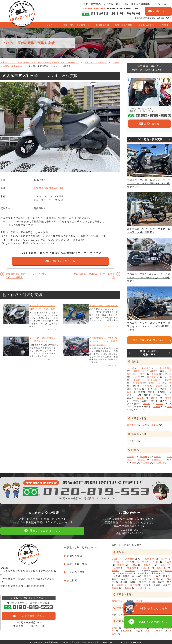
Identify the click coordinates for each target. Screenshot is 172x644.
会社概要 (164, 25)
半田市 (164, 572)
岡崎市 (168, 397)
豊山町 (168, 374)
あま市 (128, 587)
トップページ (51, 25)
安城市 (140, 397)
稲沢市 (141, 561)
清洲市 (136, 371)
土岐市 (157, 456)
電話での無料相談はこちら (130, 528)
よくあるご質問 (146, 25)
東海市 (159, 386)
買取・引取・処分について (77, 25)
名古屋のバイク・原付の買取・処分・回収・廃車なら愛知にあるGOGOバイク (40, 63)
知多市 (138, 388)
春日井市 (152, 377)
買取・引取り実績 (124, 25)
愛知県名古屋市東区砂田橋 (49, 188)
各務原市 (156, 458)
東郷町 (152, 383)
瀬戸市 (168, 380)
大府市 (146, 386)
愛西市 (160, 403)
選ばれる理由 (102, 25)
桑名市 (155, 424)
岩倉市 (155, 374)
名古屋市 (146, 368)
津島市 (147, 403)
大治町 (150, 371)
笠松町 (131, 456)
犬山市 (168, 377)
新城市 (157, 406)
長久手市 (138, 383)
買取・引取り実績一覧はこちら (149, 340)
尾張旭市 (153, 380)
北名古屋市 (166, 368)
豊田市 (154, 397)
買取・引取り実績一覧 (96, 63)
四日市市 (132, 424)
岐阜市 (142, 458)
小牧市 (137, 377)
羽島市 (146, 461)
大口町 (131, 368)
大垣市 (159, 461)
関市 (134, 461)
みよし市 (167, 383)
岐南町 (144, 456)
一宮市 (142, 374)
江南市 (137, 380)
